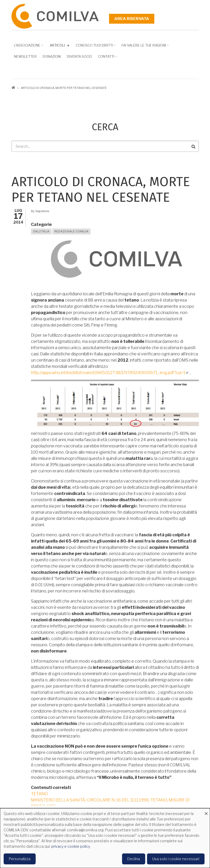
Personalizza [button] (20, 859)
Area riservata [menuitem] (132, 19)
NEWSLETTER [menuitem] (25, 56)
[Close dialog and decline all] (206, 811)
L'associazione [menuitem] (28, 47)
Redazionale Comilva (71, 231)
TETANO (39, 794)
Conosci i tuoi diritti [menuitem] (95, 47)
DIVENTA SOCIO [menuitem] (79, 56)
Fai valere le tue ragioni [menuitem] (144, 47)
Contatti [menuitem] (107, 58)
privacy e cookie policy (71, 846)
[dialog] (105, 838)
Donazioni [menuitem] (52, 56)
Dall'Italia (41, 231)
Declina (134, 859)
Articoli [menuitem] (59, 46)
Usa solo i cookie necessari (176, 859)
